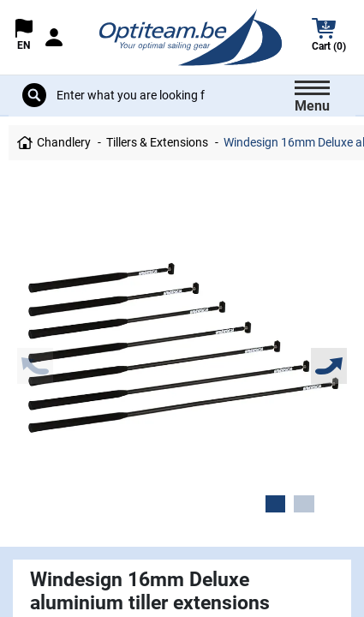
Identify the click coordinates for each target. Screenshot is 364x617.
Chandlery (64, 142)
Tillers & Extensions (157, 142)
